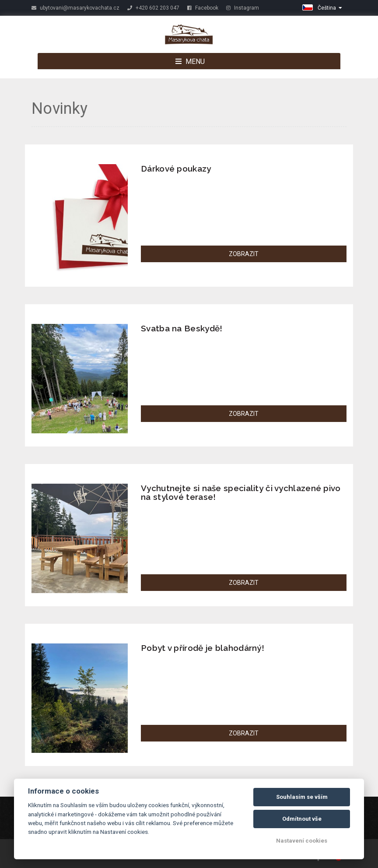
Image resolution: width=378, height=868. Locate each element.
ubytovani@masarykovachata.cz (75, 8)
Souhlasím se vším (302, 797)
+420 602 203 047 (153, 8)
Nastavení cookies (302, 841)
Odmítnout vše (302, 819)
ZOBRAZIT (244, 254)
